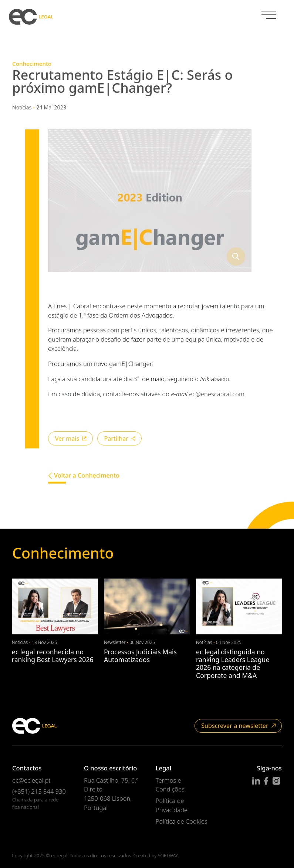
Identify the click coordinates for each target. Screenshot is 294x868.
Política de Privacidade (172, 805)
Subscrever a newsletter (238, 726)
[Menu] (269, 15)
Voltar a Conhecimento (84, 475)
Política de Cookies (182, 821)
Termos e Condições (170, 785)
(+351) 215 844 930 (39, 791)
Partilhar (120, 438)
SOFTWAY (168, 855)
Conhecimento (32, 64)
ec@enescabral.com (217, 394)
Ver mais (71, 438)
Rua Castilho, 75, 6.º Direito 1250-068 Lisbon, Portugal (111, 794)
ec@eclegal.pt (31, 780)
